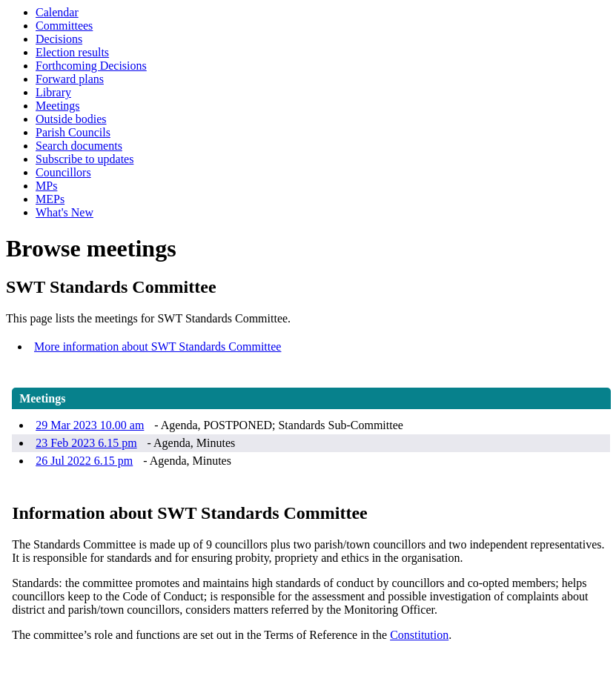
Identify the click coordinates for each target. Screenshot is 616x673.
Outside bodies (71, 119)
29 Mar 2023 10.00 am (90, 425)
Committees (64, 26)
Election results (72, 52)
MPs (46, 186)
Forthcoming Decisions (91, 66)
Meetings (58, 106)
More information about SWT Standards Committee (158, 347)
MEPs (50, 199)
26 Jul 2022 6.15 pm (84, 461)
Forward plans (70, 79)
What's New (64, 212)
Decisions (59, 39)
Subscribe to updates (85, 159)
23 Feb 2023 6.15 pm (86, 443)
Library (53, 92)
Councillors (63, 172)
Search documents (79, 146)
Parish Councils (73, 132)
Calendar (57, 12)
